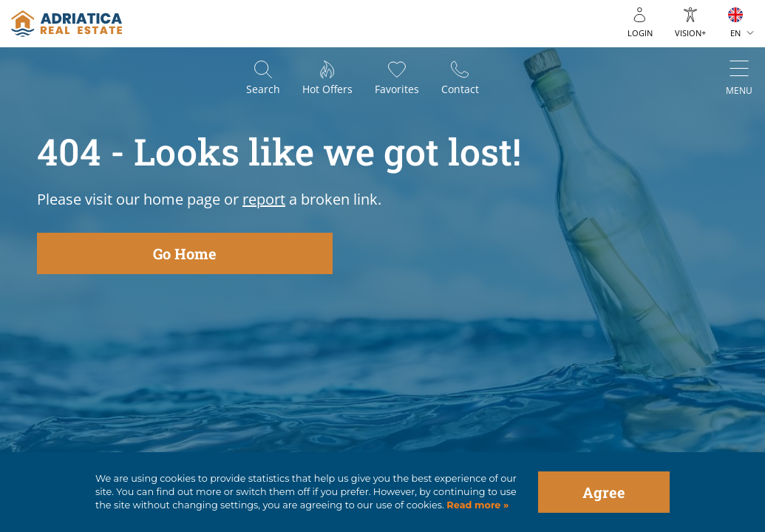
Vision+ (690, 33)
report (264, 199)
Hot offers (327, 89)
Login (640, 33)
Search (263, 89)
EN (735, 33)
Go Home (185, 253)
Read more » (477, 505)
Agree (604, 492)
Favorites (397, 89)
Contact (460, 89)
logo (67, 24)
